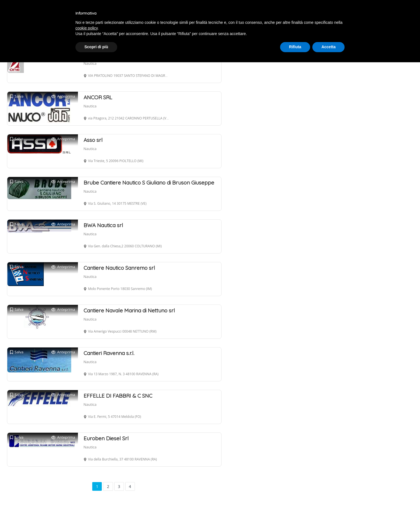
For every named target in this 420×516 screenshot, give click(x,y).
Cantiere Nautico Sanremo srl (119, 268)
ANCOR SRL (98, 97)
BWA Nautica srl (103, 225)
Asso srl (93, 140)
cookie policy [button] (86, 28)
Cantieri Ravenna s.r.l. (109, 353)
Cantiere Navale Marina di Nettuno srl (129, 310)
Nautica (90, 63)
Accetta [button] (328, 47)
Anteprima (63, 96)
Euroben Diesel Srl (106, 438)
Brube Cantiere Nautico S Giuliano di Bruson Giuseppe (149, 183)
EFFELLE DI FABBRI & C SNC (118, 396)
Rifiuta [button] (295, 47)
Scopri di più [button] (96, 47)
